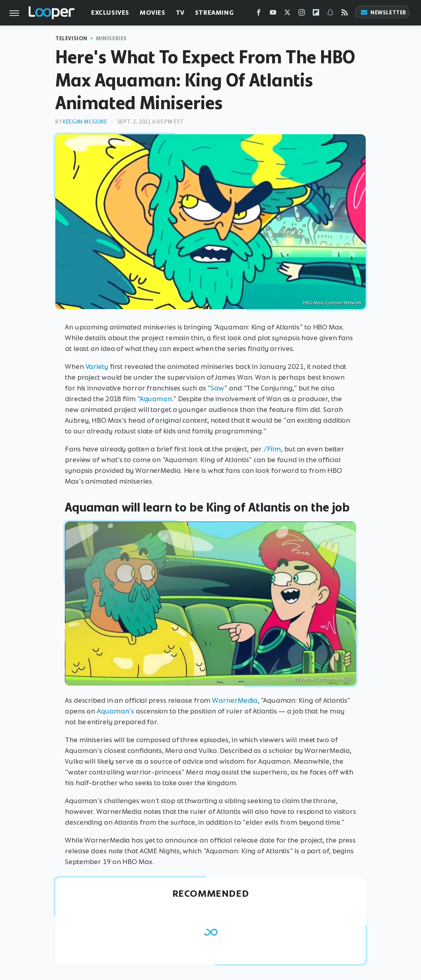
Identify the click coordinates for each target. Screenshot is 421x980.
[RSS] (345, 14)
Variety (97, 367)
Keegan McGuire (85, 122)
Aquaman (156, 399)
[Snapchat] (330, 14)
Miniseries (111, 38)
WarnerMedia (235, 700)
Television (71, 38)
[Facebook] (259, 14)
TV (180, 13)
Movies (153, 13)
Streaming (214, 13)
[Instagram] (302, 14)
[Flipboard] (316, 14)
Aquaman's (115, 711)
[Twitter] (287, 14)
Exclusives (110, 13)
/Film (272, 449)
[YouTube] (273, 14)
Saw (217, 388)
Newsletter (383, 13)
